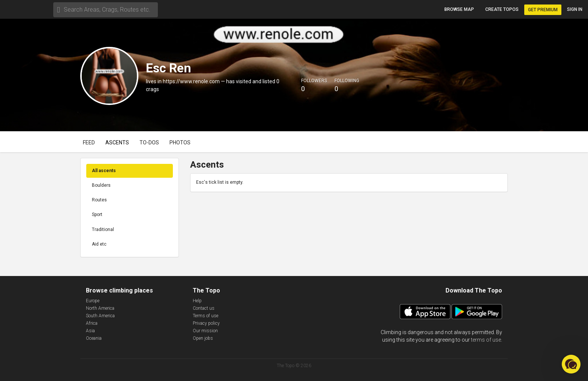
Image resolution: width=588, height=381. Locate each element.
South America (100, 316)
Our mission (205, 331)
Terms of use (205, 316)
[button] (571, 364)
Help (197, 301)
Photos (180, 142)
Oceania (94, 338)
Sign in (575, 9)
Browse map (459, 9)
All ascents (104, 171)
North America (100, 308)
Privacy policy (206, 323)
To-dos (149, 142)
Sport (97, 214)
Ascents (117, 142)
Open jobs (203, 338)
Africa (92, 323)
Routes (99, 200)
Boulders (101, 185)
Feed (89, 142)
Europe (93, 301)
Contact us (204, 308)
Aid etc (99, 244)
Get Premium (543, 10)
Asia (90, 331)
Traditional (103, 229)
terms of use (486, 340)
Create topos (502, 9)
